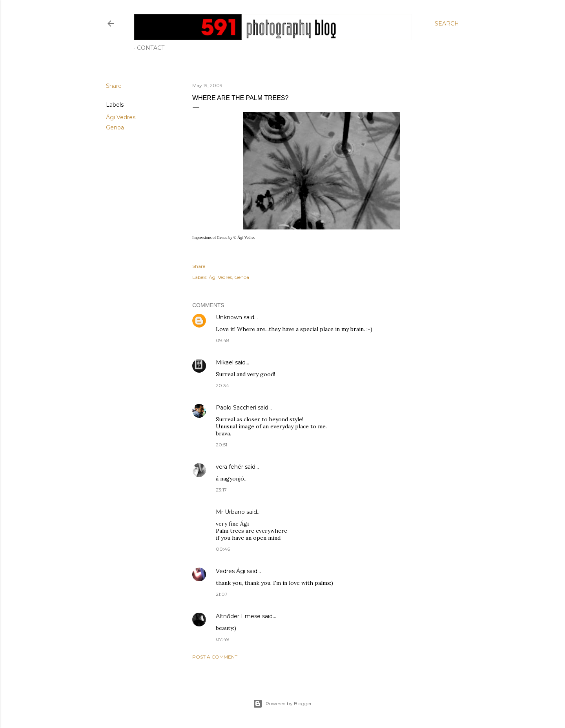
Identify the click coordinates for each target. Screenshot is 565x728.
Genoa (115, 127)
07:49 (222, 639)
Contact (151, 48)
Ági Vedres (121, 117)
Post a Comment (215, 657)
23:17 (221, 490)
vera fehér (230, 467)
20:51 (221, 445)
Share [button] (114, 86)
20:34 (222, 385)
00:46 (223, 549)
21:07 (222, 594)
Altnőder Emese (238, 616)
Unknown (229, 317)
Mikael (225, 362)
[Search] (447, 24)
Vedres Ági (231, 571)
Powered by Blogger (282, 704)
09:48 (223, 340)
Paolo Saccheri (236, 408)
